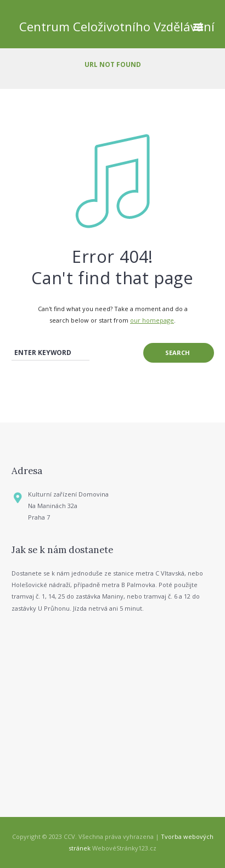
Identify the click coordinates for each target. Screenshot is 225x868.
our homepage (152, 320)
